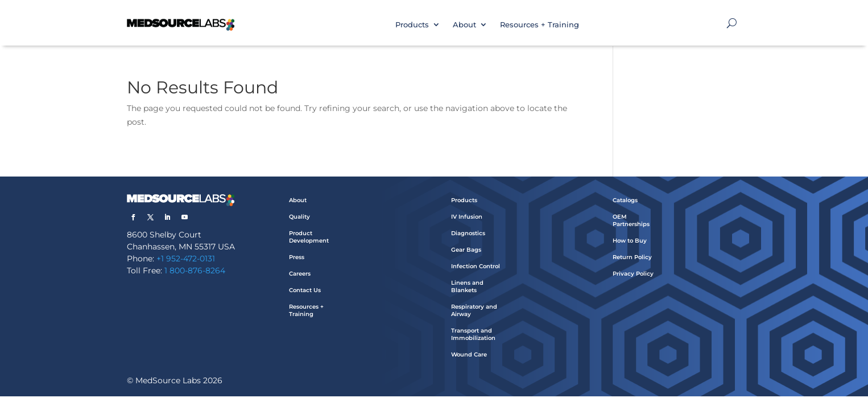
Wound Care (469, 354)
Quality (299, 217)
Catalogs (625, 200)
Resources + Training (540, 24)
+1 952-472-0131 (186, 259)
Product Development (309, 237)
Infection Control (476, 266)
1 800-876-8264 (195, 270)
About (464, 24)
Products (412, 24)
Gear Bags (466, 250)
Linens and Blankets (467, 286)
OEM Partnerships (631, 220)
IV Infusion (467, 217)
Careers (300, 274)
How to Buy (630, 241)
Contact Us (305, 290)
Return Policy (632, 257)
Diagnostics (468, 233)
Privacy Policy (633, 274)
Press (297, 257)
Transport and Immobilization (473, 334)
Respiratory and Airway (474, 310)
